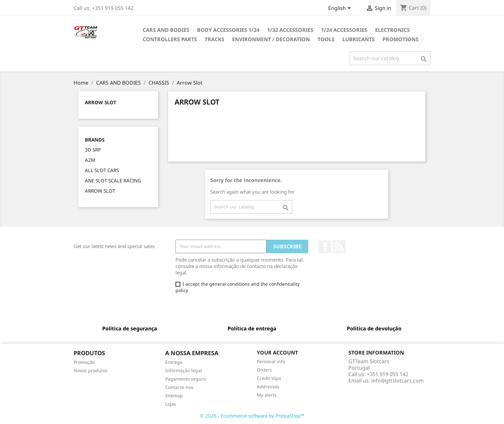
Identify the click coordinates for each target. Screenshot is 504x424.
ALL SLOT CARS (102, 170)
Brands (95, 140)
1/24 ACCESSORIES (344, 30)
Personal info (271, 361)
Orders (264, 370)
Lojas (171, 404)
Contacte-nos (179, 387)
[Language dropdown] (341, 9)
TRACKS (215, 39)
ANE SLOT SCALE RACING (113, 180)
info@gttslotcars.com (397, 381)
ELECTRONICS (392, 30)
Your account (277, 353)
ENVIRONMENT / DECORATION (271, 39)
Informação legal (184, 370)
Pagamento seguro (186, 379)
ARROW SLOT (100, 191)
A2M (90, 160)
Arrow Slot (101, 102)
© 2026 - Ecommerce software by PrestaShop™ (252, 416)
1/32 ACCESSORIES (290, 30)
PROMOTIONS (401, 39)
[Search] (390, 58)
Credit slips (269, 378)
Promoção (84, 362)
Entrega (174, 362)
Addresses (268, 387)
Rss (339, 247)
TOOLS (326, 39)
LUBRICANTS (359, 39)
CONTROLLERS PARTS (170, 39)
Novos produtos (91, 370)
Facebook (325, 247)
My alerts (267, 395)
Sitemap (174, 396)
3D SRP (93, 150)
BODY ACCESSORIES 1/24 (228, 30)
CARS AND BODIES (166, 30)
